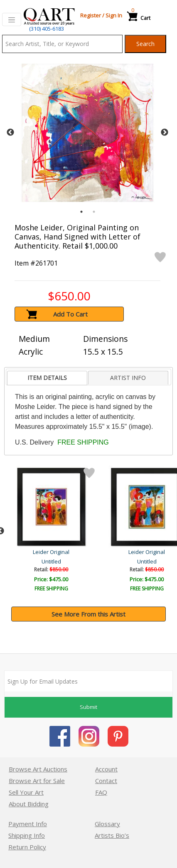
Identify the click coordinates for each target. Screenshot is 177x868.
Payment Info (28, 824)
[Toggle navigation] (12, 19)
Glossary (107, 824)
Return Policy (27, 847)
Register (91, 15)
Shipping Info (27, 835)
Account (106, 769)
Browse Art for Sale (37, 781)
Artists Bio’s (112, 835)
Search (145, 44)
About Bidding (29, 804)
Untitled (52, 561)
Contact (106, 781)
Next (165, 133)
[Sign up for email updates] (88, 681)
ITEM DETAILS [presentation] (47, 378)
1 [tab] (81, 212)
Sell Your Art (26, 792)
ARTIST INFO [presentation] (128, 378)
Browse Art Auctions (38, 769)
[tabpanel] (87, 133)
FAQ (101, 792)
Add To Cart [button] (70, 314)
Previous (10, 133)
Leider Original (52, 552)
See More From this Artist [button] (88, 614)
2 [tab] (94, 212)
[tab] (47, 378)
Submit (88, 707)
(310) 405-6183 (47, 29)
